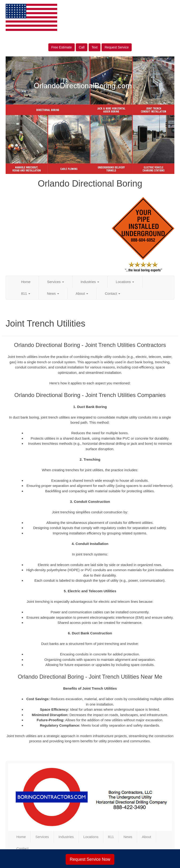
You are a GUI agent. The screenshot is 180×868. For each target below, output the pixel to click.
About (82, 293)
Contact (112, 293)
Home (26, 282)
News (53, 293)
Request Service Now (90, 859)
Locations (125, 282)
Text (95, 47)
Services (56, 282)
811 (26, 293)
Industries (90, 282)
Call (82, 47)
